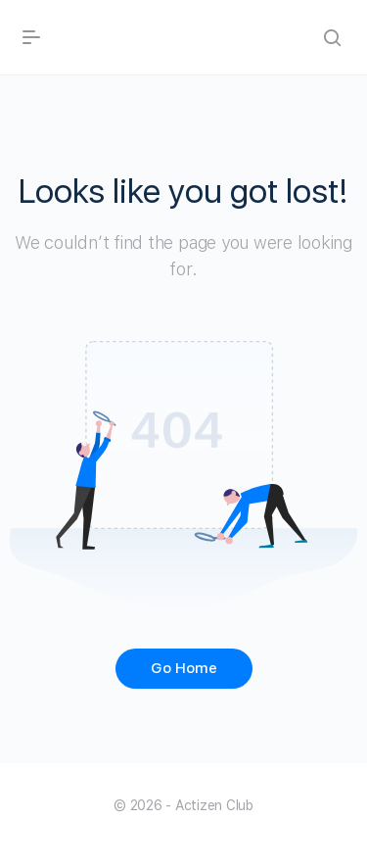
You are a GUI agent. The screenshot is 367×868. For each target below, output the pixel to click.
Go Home (184, 668)
